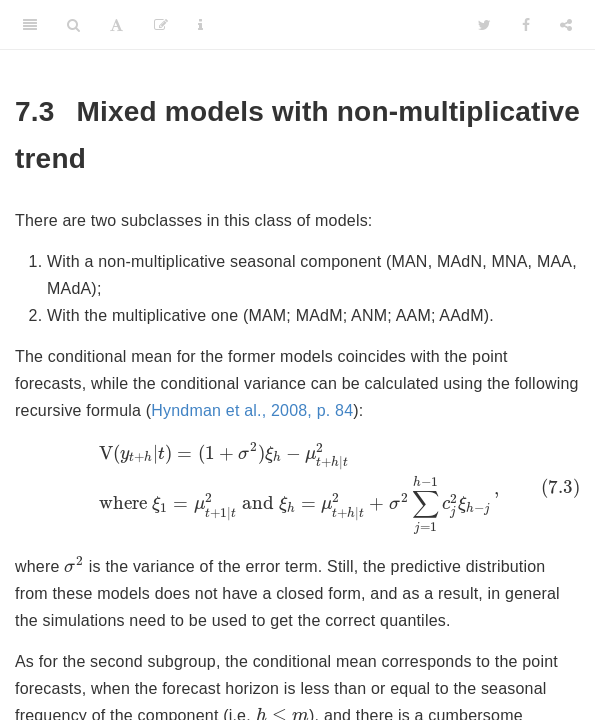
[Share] (566, 25)
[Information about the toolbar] (200, 25)
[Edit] (161, 25)
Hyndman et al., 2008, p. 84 (252, 410)
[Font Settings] (116, 25)
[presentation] (297, 488)
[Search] (73, 25)
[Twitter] (484, 25)
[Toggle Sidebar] (30, 25)
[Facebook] (526, 25)
